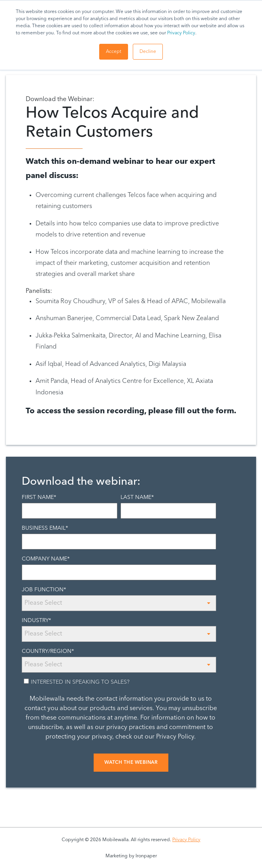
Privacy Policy (181, 33)
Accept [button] (114, 52)
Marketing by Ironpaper (131, 856)
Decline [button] (148, 52)
